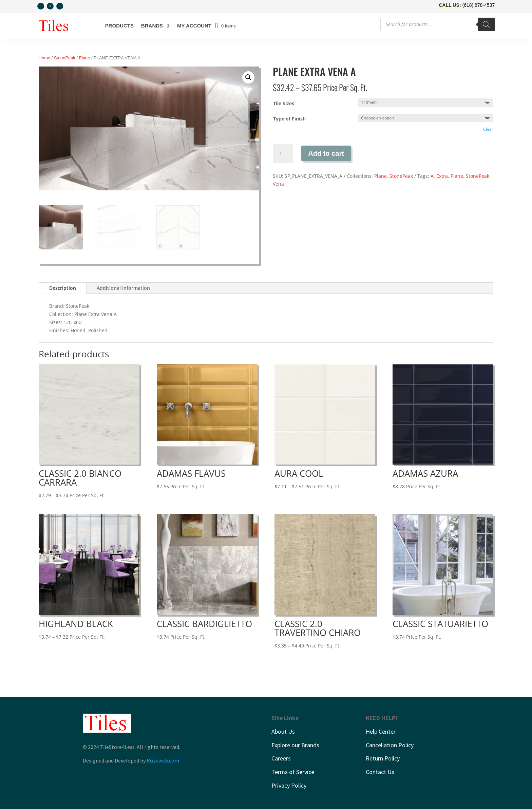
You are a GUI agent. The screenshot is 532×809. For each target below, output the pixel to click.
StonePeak (65, 58)
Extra (442, 176)
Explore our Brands (295, 745)
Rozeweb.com (163, 760)
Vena (278, 184)
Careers (281, 758)
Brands (152, 26)
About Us (283, 731)
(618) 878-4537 (478, 5)
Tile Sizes (284, 103)
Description (63, 288)
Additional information (123, 288)
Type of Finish (289, 119)
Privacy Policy (289, 785)
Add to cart (326, 153)
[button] (248, 77)
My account (194, 26)
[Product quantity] (283, 153)
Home (44, 58)
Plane (85, 58)
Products (119, 26)
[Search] (486, 24)
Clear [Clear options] (488, 129)
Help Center (381, 731)
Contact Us (380, 772)
